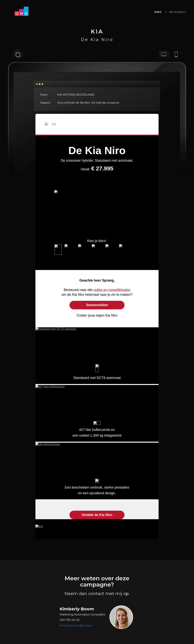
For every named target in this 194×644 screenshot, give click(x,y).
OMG (158, 12)
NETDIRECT (178, 12)
